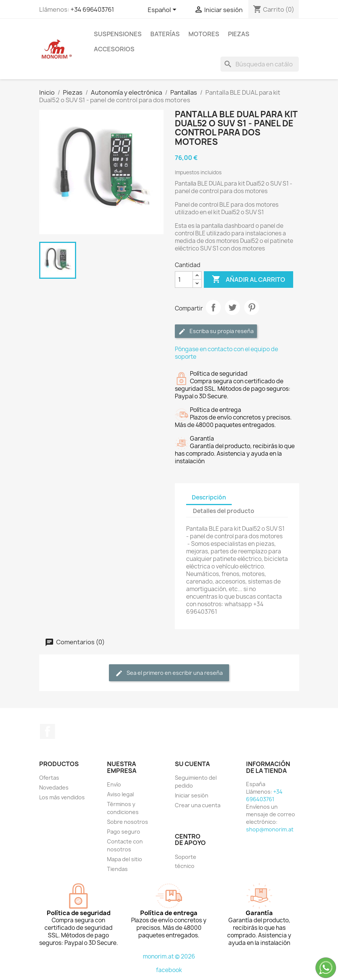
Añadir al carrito (249, 280)
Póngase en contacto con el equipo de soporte (226, 353)
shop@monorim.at (270, 829)
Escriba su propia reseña (216, 331)
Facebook (47, 731)
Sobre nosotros (128, 822)
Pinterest (252, 307)
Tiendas (117, 869)
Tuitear (232, 307)
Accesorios (114, 49)
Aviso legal (120, 794)
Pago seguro (124, 832)
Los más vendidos (62, 797)
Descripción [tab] (209, 497)
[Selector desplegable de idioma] (163, 10)
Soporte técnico (186, 861)
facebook (169, 970)
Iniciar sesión (192, 795)
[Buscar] (260, 64)
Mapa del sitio (125, 859)
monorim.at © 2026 (169, 956)
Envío (114, 784)
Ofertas (49, 778)
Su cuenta (192, 764)
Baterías (165, 34)
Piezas (239, 34)
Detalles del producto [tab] (224, 511)
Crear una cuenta (198, 805)
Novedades (54, 787)
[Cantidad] (184, 280)
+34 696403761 (92, 9)
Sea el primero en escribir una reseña (169, 673)
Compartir (213, 307)
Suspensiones (118, 34)
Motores (204, 34)
